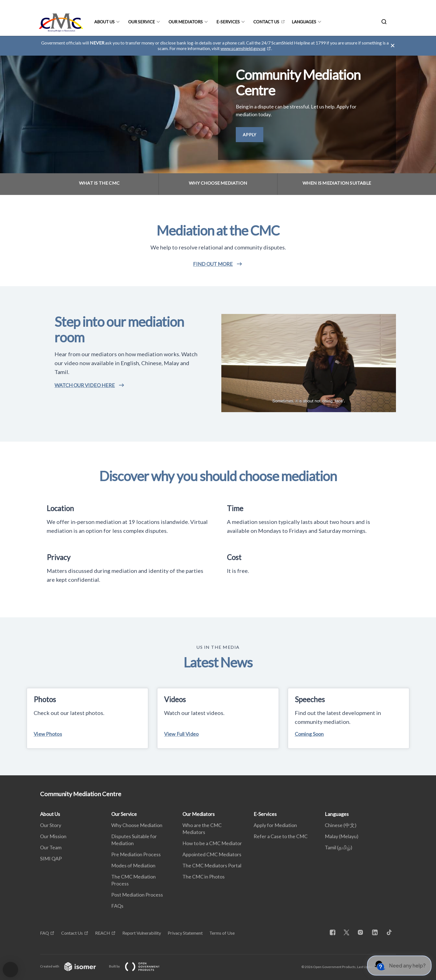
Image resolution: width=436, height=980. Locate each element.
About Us (104, 22)
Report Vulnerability (142, 933)
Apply (250, 135)
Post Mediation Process (137, 895)
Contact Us (266, 22)
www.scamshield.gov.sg (243, 48)
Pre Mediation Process (136, 854)
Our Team (51, 847)
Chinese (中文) (341, 825)
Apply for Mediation (275, 825)
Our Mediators (186, 22)
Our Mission (53, 836)
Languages (304, 22)
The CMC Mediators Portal (212, 865)
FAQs (117, 906)
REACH (103, 933)
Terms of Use (222, 933)
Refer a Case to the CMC (281, 836)
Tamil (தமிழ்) (339, 847)
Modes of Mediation (133, 865)
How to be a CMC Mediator (212, 843)
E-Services (228, 22)
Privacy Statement (185, 933)
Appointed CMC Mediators (212, 854)
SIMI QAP (51, 858)
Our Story (51, 825)
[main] (218, 406)
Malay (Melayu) (342, 836)
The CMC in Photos (204, 877)
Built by (139, 966)
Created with (72, 966)
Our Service (142, 22)
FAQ (44, 933)
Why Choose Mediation (137, 825)
